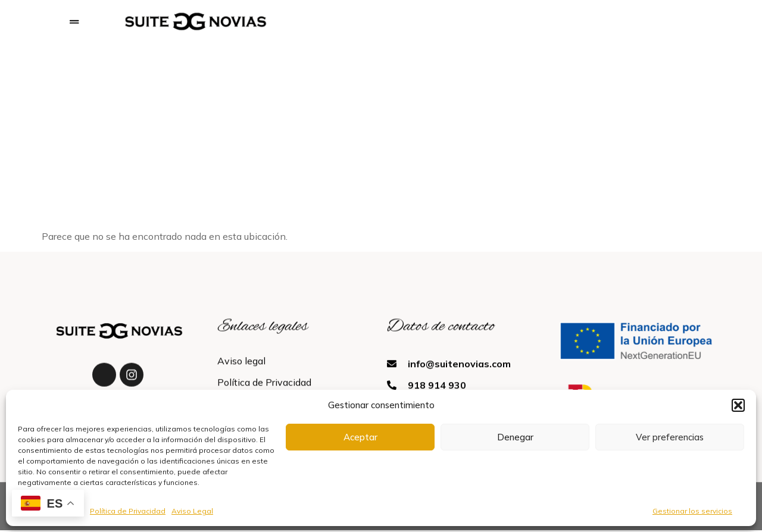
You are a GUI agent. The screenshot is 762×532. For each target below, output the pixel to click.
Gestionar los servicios (692, 511)
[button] (738, 405)
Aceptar (360, 437)
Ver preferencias (670, 437)
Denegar (515, 437)
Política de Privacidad (128, 511)
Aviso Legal (192, 511)
